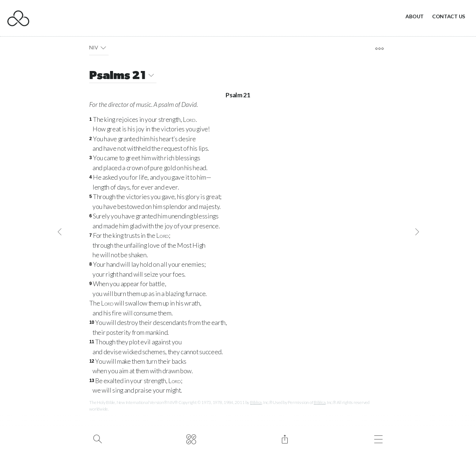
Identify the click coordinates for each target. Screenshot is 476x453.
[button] (103, 48)
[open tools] (379, 49)
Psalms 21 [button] (123, 76)
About (415, 16)
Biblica (256, 402)
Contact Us (449, 16)
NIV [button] (99, 48)
